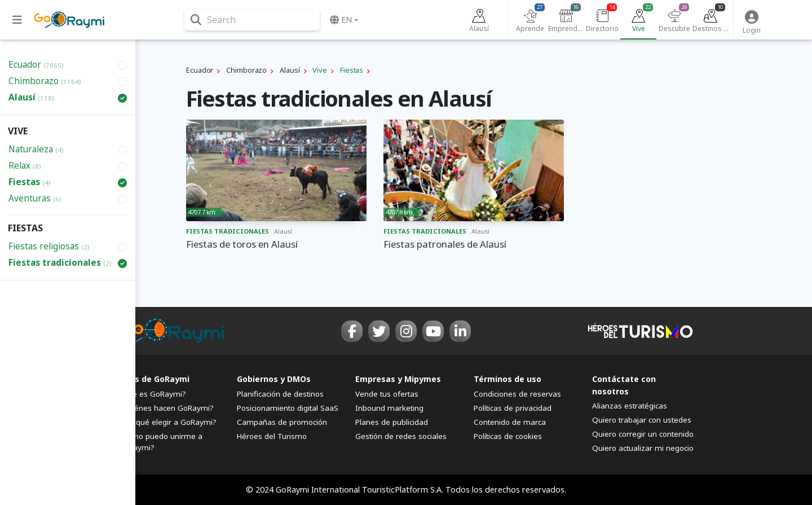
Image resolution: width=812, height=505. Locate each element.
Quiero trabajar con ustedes (642, 420)
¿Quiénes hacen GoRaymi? (166, 408)
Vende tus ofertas (387, 394)
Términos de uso (507, 379)
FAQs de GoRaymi (154, 379)
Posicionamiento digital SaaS (288, 408)
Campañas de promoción (282, 422)
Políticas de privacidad (513, 408)
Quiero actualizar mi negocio (643, 448)
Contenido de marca (510, 422)
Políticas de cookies (508, 436)
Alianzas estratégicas (630, 406)
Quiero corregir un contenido (643, 434)
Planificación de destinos (280, 394)
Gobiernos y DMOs (274, 379)
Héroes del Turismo (272, 436)
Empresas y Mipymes (398, 379)
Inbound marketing (389, 408)
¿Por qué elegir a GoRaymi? (167, 422)
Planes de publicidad (392, 422)
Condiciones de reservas (517, 394)
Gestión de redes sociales (401, 436)
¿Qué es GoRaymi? (152, 394)
